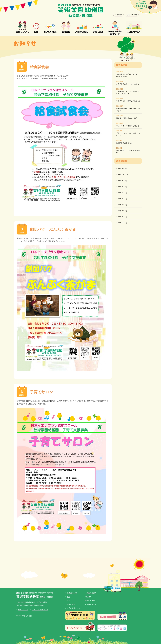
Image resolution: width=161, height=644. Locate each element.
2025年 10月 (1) (122, 175)
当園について (72, 593)
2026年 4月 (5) (121, 168)
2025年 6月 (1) (121, 199)
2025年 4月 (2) (121, 211)
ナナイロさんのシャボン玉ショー (128, 84)
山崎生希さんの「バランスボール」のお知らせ (128, 75)
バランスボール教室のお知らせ (128, 126)
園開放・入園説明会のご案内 (127, 118)
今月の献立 (71, 604)
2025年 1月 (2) (121, 223)
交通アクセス (91, 604)
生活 (69, 600)
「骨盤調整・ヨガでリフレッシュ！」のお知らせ (128, 93)
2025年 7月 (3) (121, 193)
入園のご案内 (91, 593)
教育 (69, 597)
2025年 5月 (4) (121, 205)
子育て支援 (91, 600)
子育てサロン (42, 392)
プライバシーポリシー (40, 610)
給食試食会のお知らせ (124, 143)
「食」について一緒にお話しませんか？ (128, 134)
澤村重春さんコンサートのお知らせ (128, 152)
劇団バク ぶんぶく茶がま (53, 230)
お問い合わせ (132, 15)
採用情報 (118, 15)
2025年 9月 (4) (121, 181)
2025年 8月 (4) (121, 187)
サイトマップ (23, 610)
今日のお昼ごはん (74, 608)
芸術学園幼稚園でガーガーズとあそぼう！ (128, 110)
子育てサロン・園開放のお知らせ (128, 101)
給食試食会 (39, 67)
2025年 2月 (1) (121, 217)
